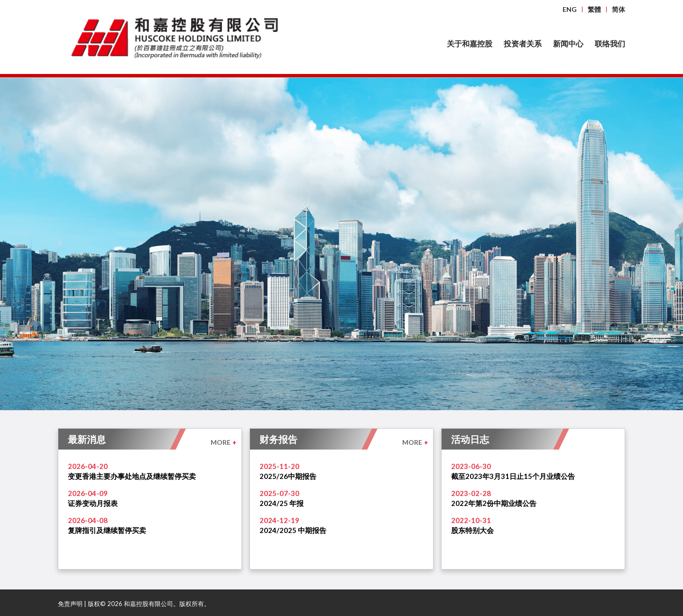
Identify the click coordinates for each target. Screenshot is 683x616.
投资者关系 (523, 43)
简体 (618, 9)
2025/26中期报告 (288, 476)
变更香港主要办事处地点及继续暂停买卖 (132, 476)
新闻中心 (568, 43)
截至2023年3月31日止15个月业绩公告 (513, 476)
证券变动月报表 (93, 503)
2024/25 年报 (282, 503)
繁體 (594, 9)
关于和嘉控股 (470, 43)
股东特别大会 (472, 530)
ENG (570, 9)
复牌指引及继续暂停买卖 (107, 530)
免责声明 (70, 604)
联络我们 (610, 43)
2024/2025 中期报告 (293, 530)
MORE (224, 442)
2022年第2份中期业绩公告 (494, 503)
